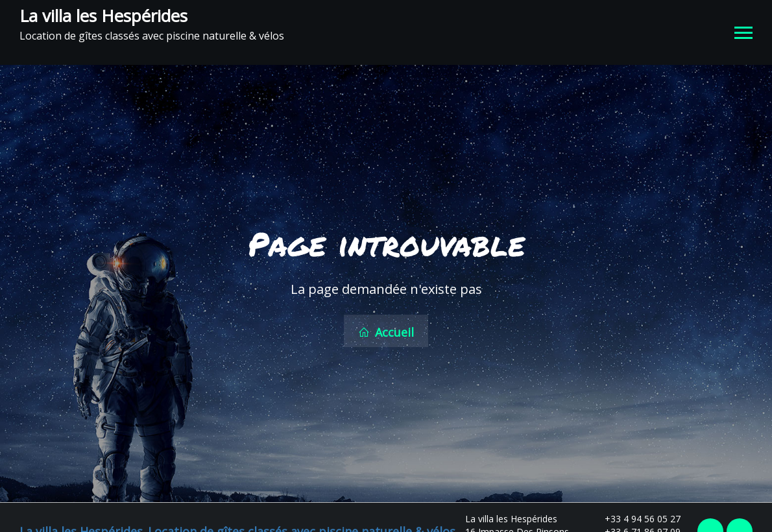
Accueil (386, 331)
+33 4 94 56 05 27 (635, 516)
